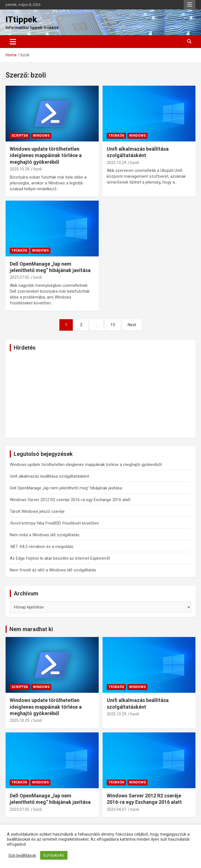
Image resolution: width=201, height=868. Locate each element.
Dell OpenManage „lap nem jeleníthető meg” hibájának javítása (66, 488)
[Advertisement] (100, 395)
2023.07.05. (20, 277)
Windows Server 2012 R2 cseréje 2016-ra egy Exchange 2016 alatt (70, 500)
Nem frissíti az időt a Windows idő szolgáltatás (53, 570)
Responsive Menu (190, 5)
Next (132, 325)
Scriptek (20, 136)
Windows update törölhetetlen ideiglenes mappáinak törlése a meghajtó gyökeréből (46, 155)
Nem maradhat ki (31, 629)
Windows (41, 136)
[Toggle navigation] (13, 42)
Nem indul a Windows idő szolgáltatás (45, 535)
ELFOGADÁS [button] (54, 855)
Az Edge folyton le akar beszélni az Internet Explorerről (60, 558)
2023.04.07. (117, 809)
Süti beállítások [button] (22, 855)
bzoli (38, 169)
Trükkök (116, 136)
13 (113, 325)
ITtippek (21, 19)
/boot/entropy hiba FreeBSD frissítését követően (54, 523)
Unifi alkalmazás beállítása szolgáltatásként (49, 476)
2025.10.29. (20, 169)
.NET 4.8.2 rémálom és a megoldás (42, 547)
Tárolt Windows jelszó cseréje (37, 511)
